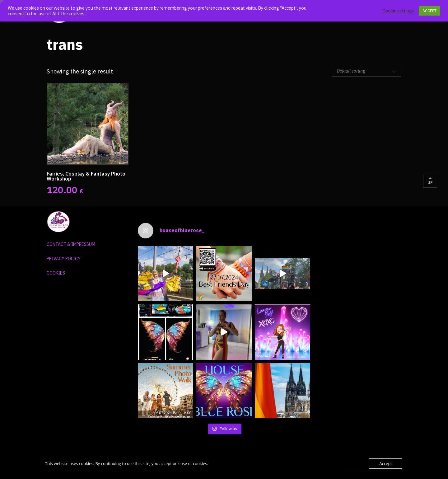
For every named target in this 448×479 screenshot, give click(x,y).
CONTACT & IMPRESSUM (71, 244)
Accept (386, 463)
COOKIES (56, 273)
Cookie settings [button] (398, 11)
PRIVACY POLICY (64, 259)
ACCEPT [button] (429, 11)
